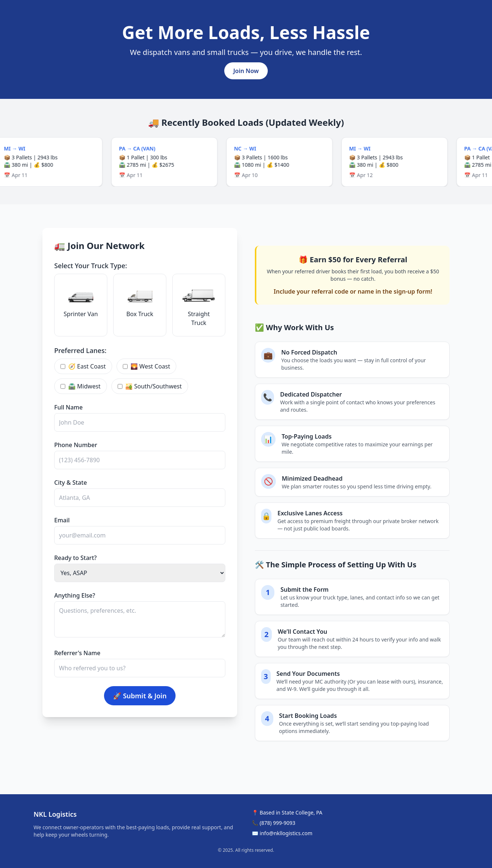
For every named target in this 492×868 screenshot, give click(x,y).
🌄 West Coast (146, 366)
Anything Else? (75, 595)
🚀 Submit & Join (140, 696)
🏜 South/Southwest (150, 386)
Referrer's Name (77, 653)
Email (62, 520)
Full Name (68, 407)
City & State (71, 483)
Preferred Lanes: (80, 350)
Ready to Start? (75, 558)
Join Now (246, 71)
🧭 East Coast (83, 366)
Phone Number (76, 445)
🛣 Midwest (81, 386)
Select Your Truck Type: (91, 266)
